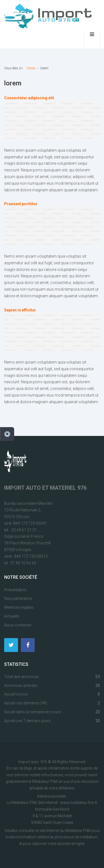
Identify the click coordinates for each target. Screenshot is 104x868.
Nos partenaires (18, 598)
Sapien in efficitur (20, 310)
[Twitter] (11, 645)
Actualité (12, 616)
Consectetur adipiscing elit (29, 98)
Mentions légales (19, 607)
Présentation (15, 590)
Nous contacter (18, 625)
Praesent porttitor (21, 204)
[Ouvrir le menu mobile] (92, 40)
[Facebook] (28, 645)
